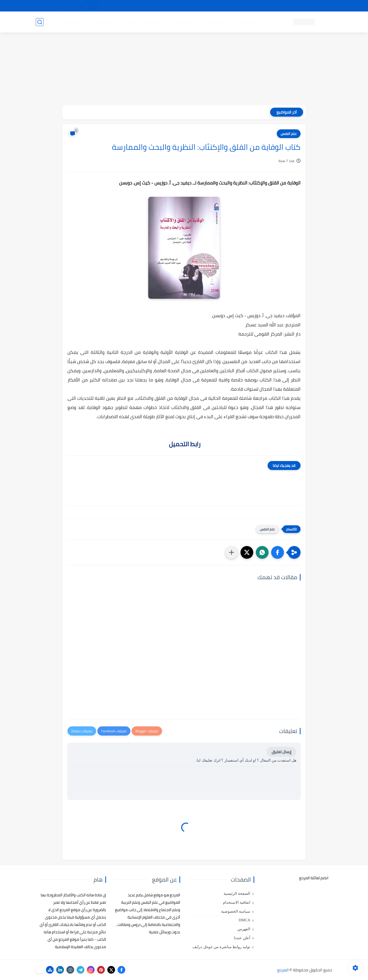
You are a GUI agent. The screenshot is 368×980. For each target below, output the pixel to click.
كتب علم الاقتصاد (155, 22)
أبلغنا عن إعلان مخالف (213, 6)
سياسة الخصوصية (236, 911)
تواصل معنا (322, 6)
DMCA (244, 920)
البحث (258, 6)
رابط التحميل (184, 444)
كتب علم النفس (253, 22)
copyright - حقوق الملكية (171, 6)
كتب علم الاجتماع (189, 22)
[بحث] (40, 22)
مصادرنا (241, 6)
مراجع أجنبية (102, 22)
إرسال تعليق (281, 752)
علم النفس (289, 134)
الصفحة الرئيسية (237, 894)
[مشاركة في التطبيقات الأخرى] (232, 552)
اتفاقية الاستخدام (237, 902)
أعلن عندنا (242, 938)
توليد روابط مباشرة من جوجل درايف (221, 947)
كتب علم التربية (222, 22)
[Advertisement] (184, 69)
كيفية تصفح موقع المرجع (288, 6)
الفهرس (244, 929)
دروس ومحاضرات (72, 22)
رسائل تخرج (126, 22)
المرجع (283, 970)
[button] (278, 552)
